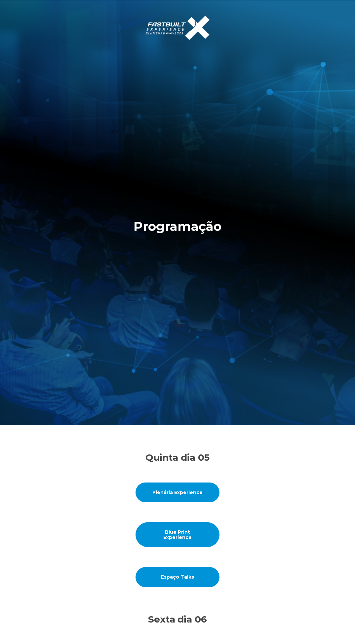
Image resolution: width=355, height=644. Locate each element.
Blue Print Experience (177, 535)
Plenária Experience (177, 492)
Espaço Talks (177, 577)
